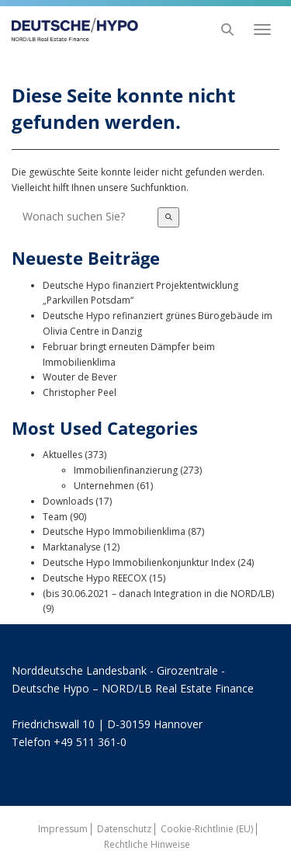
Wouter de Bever (80, 377)
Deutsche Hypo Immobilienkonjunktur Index (139, 562)
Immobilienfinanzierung (126, 470)
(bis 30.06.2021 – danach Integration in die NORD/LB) (158, 594)
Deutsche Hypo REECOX (95, 578)
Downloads (68, 501)
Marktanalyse (72, 547)
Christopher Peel (80, 392)
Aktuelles (62, 455)
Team (55, 517)
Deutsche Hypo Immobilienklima (114, 531)
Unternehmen (104, 486)
